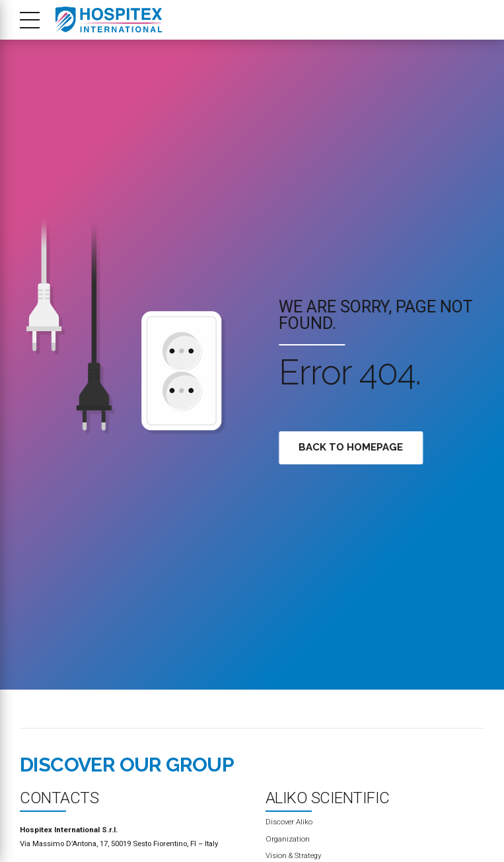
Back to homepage (353, 447)
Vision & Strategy (293, 855)
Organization (288, 839)
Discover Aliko (289, 822)
